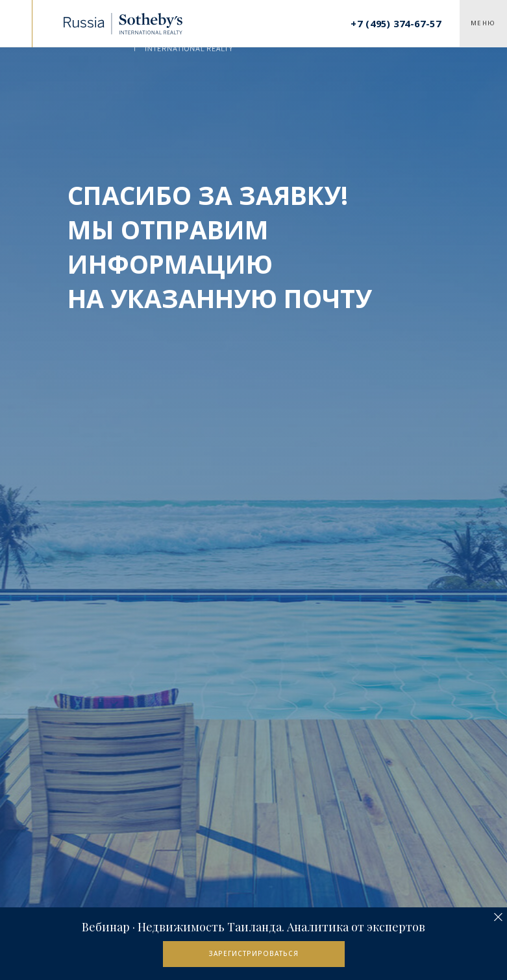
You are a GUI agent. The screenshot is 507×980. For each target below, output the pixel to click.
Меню (483, 23)
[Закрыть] (498, 917)
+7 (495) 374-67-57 (396, 23)
